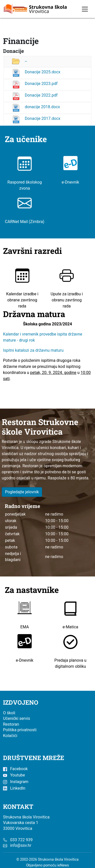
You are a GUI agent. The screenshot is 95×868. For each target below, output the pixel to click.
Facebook (15, 769)
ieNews (63, 865)
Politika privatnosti (20, 730)
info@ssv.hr (21, 845)
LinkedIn (14, 788)
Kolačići (10, 736)
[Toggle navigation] (85, 9)
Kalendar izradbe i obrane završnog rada (22, 292)
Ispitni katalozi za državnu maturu (33, 350)
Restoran (11, 724)
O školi (9, 713)
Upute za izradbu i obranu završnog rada (67, 292)
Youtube (14, 775)
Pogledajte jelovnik (22, 492)
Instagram (16, 782)
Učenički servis (17, 718)
